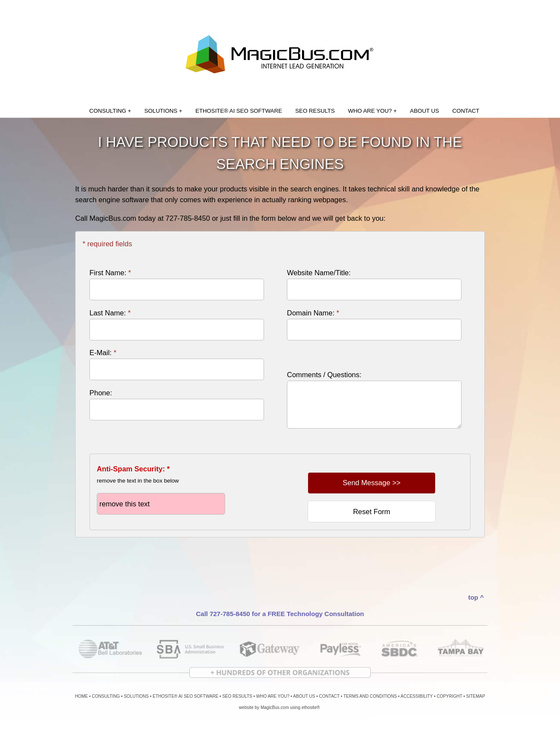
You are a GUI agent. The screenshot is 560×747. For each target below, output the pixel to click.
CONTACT (466, 111)
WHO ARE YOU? (273, 696)
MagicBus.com (275, 707)
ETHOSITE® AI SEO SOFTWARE (239, 111)
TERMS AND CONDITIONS (370, 696)
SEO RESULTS (315, 111)
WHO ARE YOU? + (372, 111)
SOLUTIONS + (163, 111)
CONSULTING (106, 696)
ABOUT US (425, 111)
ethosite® (311, 707)
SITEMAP (476, 696)
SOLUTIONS (136, 696)
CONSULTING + (110, 111)
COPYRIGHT (449, 696)
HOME (82, 696)
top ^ (476, 597)
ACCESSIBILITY (417, 696)
